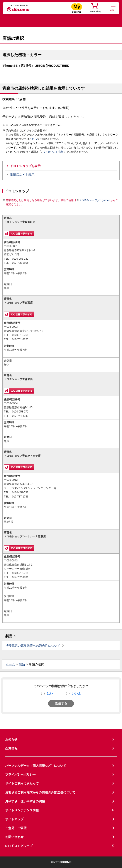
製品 (9, 636)
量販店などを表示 (22, 175)
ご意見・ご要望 (16, 828)
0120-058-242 (20, 259)
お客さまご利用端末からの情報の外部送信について (40, 792)
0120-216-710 (20, 573)
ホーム (10, 664)
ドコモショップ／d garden (93, 200)
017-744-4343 (20, 416)
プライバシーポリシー (20, 775)
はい (50, 693)
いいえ (76, 693)
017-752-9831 (20, 577)
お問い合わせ (14, 837)
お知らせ (11, 739)
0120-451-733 (20, 492)
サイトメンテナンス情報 (60, 810)
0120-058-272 (20, 412)
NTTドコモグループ (60, 846)
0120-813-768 (20, 335)
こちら (33, 139)
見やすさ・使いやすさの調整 (25, 801)
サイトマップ (14, 819)
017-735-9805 (20, 263)
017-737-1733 (20, 497)
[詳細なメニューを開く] (113, 8)
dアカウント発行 (52, 152)
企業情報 (11, 748)
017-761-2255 (20, 339)
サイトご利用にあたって (22, 783)
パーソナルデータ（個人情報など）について (36, 766)
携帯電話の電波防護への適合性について (33, 646)
